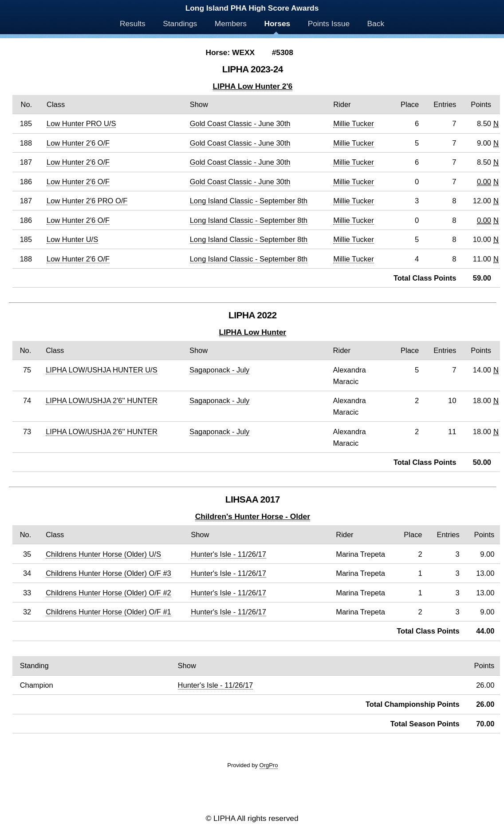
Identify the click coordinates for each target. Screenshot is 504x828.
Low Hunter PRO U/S (81, 123)
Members (231, 24)
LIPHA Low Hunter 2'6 (253, 86)
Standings (180, 24)
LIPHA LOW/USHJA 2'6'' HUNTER (102, 400)
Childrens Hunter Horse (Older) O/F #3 (108, 573)
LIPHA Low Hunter (253, 332)
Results (133, 24)
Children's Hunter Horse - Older (253, 516)
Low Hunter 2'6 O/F (78, 143)
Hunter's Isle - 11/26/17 (228, 554)
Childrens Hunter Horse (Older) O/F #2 (108, 593)
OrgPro (269, 765)
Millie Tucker (353, 123)
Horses (277, 24)
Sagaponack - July (219, 370)
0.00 (484, 182)
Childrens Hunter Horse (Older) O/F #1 (108, 612)
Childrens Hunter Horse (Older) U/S (103, 554)
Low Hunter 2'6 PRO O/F (87, 201)
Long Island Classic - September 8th (249, 201)
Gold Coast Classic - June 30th (240, 123)
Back (376, 24)
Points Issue (329, 24)
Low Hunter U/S (72, 239)
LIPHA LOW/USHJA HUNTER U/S (101, 370)
